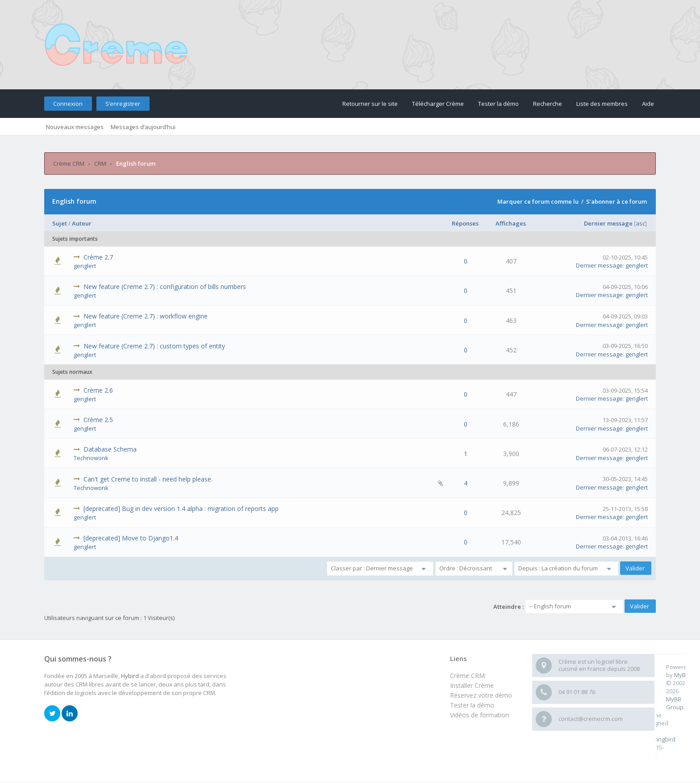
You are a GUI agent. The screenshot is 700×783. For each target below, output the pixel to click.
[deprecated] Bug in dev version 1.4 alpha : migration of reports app (181, 509)
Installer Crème (472, 685)
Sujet (60, 223)
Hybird (130, 676)
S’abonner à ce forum (617, 201)
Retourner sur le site (370, 104)
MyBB (682, 675)
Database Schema (110, 449)
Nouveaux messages (75, 127)
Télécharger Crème (438, 104)
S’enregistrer (123, 104)
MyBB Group (675, 703)
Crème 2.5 (98, 420)
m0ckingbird (659, 739)
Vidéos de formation (479, 715)
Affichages (511, 223)
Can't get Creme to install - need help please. (148, 479)
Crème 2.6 (98, 390)
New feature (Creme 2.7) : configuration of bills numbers (165, 287)
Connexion (68, 104)
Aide (648, 104)
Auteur (82, 223)
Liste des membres (602, 104)
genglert (85, 266)
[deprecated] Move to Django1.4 (131, 538)
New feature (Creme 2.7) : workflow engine (146, 316)
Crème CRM (69, 163)
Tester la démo (498, 104)
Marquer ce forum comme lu (538, 201)
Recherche (548, 104)
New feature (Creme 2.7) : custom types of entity (154, 346)
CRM (100, 163)
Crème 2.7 (98, 257)
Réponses (465, 223)
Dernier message (608, 223)
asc (640, 223)
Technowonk (91, 458)
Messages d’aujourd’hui (143, 127)
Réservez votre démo (481, 695)
